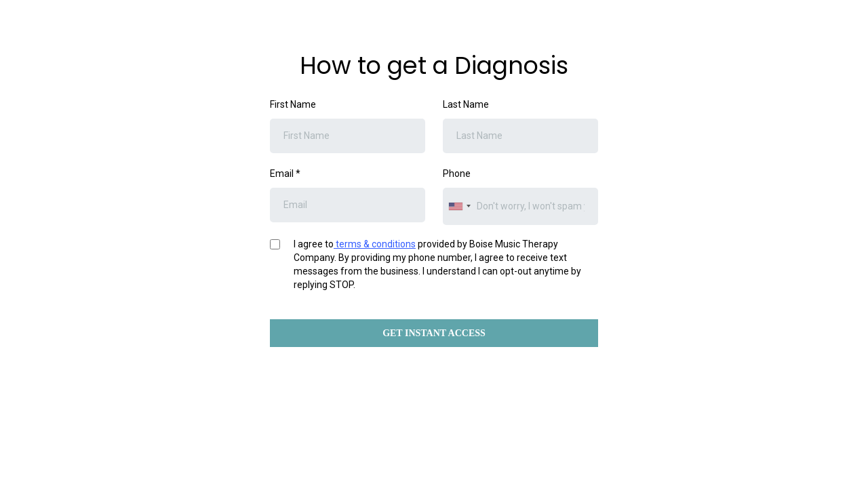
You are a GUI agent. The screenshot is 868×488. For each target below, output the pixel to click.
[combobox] (459, 206)
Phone (457, 174)
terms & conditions (375, 244)
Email (285, 174)
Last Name (466, 104)
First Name (293, 104)
